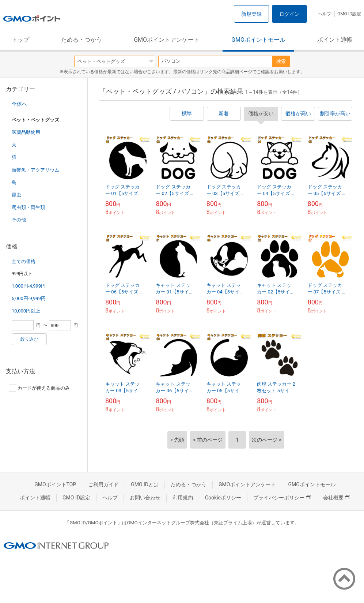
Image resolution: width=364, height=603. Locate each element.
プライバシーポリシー (282, 498)
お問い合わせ (145, 498)
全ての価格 (24, 261)
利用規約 (183, 498)
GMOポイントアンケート (167, 40)
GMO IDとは (145, 484)
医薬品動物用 (26, 132)
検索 (281, 61)
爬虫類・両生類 (28, 207)
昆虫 (16, 195)
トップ (20, 40)
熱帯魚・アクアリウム (35, 170)
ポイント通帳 (335, 40)
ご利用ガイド (103, 484)
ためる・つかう (81, 40)
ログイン (289, 14)
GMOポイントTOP (55, 484)
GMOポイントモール (258, 40)
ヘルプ (325, 14)
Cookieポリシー (223, 498)
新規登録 (251, 14)
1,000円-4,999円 (29, 286)
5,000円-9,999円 (29, 298)
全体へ (19, 104)
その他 (19, 220)
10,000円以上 (26, 311)
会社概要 (337, 498)
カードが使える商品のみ (39, 388)
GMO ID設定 (349, 14)
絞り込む (29, 339)
